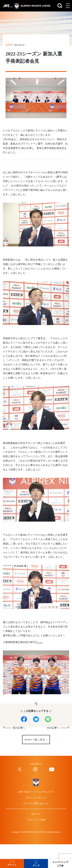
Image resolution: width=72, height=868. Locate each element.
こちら (42, 642)
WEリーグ (36, 839)
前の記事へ (19, 732)
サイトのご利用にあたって (36, 824)
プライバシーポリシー (36, 816)
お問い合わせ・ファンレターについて (36, 809)
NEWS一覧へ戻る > (36, 744)
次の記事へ (53, 732)
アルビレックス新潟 (36, 846)
